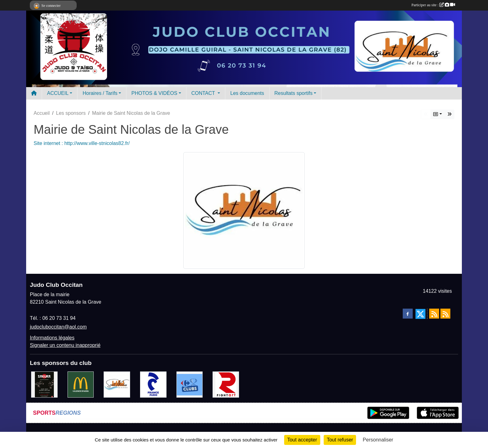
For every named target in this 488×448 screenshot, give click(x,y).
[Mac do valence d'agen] (81, 384)
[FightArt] (226, 384)
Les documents (247, 93)
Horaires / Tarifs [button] (100, 93)
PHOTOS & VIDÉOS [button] (154, 93)
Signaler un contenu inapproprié (65, 345)
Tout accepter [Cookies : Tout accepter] (302, 440)
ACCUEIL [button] (58, 93)
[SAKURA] (44, 384)
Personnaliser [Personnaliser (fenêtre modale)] (378, 440)
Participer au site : (433, 5)
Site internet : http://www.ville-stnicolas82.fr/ (82, 143)
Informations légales (52, 338)
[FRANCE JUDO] (153, 384)
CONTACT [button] (204, 93)
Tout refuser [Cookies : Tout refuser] (340, 440)
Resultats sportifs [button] (294, 93)
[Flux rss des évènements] (445, 314)
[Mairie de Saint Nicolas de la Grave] (117, 384)
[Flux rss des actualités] (434, 314)
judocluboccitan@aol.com (58, 327)
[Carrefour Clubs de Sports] (190, 384)
